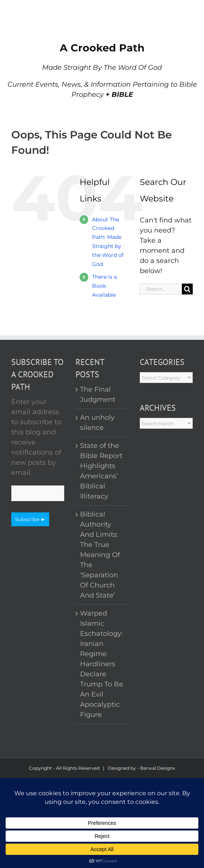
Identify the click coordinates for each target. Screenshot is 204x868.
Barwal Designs (158, 768)
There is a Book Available (104, 286)
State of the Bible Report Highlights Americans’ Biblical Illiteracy (101, 471)
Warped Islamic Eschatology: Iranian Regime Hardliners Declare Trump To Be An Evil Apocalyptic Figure (102, 664)
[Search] (187, 289)
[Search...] (161, 289)
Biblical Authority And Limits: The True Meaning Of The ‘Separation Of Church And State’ (100, 555)
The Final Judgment (98, 394)
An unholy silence (97, 423)
